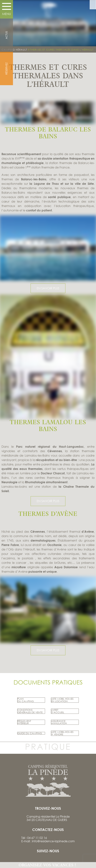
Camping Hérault (14, 50)
